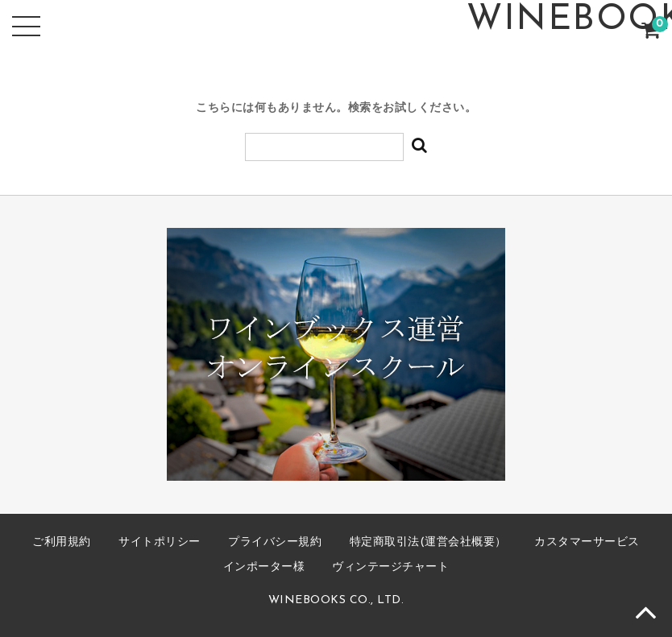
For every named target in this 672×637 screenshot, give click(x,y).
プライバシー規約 (275, 542)
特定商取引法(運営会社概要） (428, 542)
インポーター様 (264, 567)
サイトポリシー (160, 542)
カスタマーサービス (587, 542)
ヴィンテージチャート (390, 567)
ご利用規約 (62, 542)
